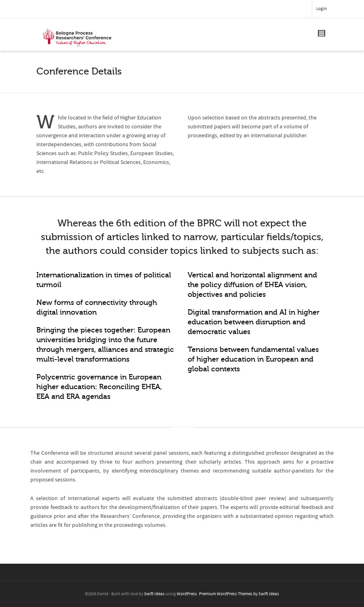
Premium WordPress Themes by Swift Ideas (239, 594)
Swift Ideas (154, 594)
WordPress (187, 594)
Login (322, 9)
